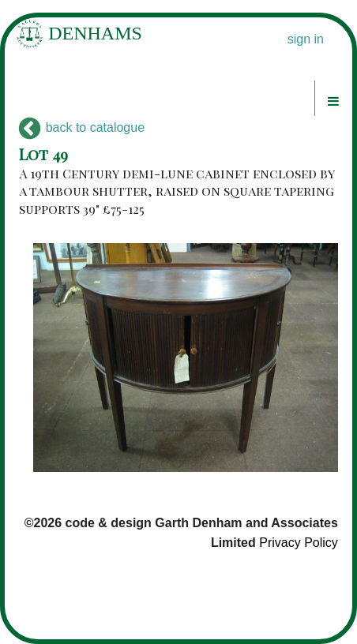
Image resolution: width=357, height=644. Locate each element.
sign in (306, 39)
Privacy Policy (299, 543)
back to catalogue (82, 127)
